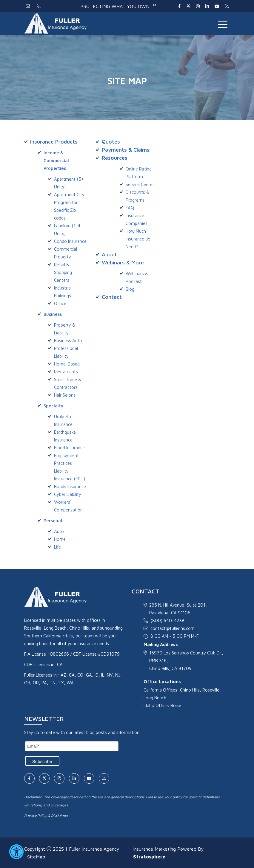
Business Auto (68, 341)
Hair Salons (65, 395)
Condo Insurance (70, 241)
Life (57, 547)
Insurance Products (54, 142)
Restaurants (66, 372)
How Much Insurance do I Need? (139, 239)
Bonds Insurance (70, 486)
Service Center (140, 184)
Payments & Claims (126, 150)
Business (53, 314)
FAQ (130, 208)
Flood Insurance (69, 448)
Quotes (111, 142)
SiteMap (36, 857)
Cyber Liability (68, 494)
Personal (53, 521)
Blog (130, 289)
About (109, 254)
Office (60, 303)
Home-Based (67, 364)
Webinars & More (123, 262)
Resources (115, 158)
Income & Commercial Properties (56, 160)
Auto (59, 531)
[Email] (72, 746)
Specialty (53, 406)
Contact (112, 297)
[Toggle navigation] (224, 24)
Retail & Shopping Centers (63, 272)
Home (60, 539)
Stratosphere (149, 857)
